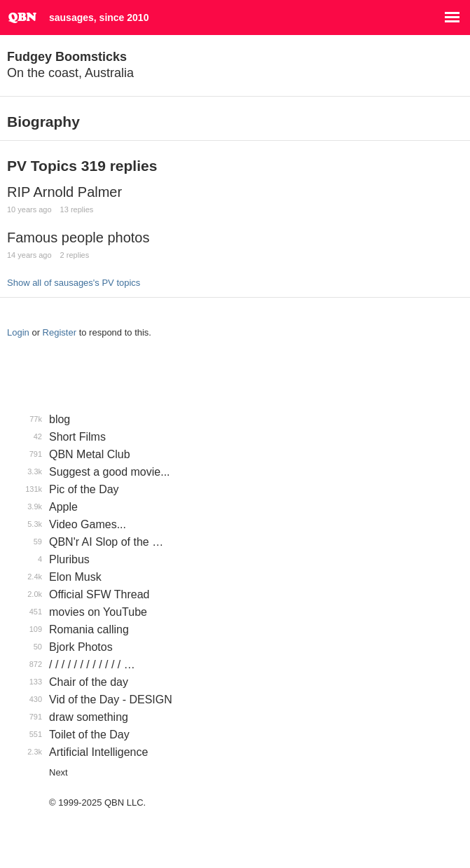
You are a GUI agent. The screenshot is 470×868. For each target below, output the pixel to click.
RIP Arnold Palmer (64, 192)
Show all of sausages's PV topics (74, 283)
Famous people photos (78, 237)
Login (18, 332)
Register (60, 332)
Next (58, 772)
